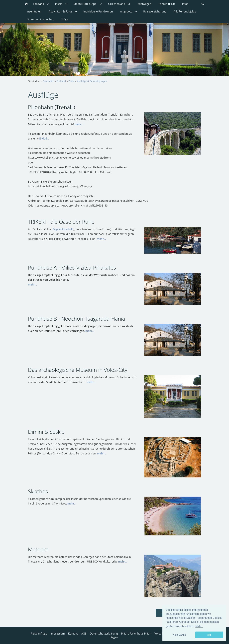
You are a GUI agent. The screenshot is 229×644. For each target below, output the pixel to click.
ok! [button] (209, 635)
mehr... (79, 124)
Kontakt (73, 634)
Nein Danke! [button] (180, 635)
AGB (84, 634)
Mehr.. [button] (199, 626)
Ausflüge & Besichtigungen (92, 81)
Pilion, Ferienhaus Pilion (136, 634)
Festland (61, 81)
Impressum (58, 634)
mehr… (32, 285)
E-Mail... (44, 139)
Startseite (49, 81)
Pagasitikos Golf (63, 229)
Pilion (71, 81)
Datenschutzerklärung (104, 634)
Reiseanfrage (39, 634)
